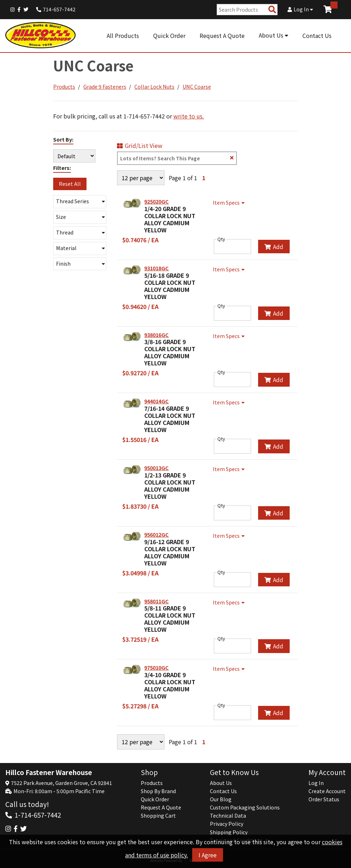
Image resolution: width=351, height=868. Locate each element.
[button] (80, 202)
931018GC (157, 268)
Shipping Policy (229, 832)
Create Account (327, 791)
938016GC (157, 335)
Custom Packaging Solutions (245, 807)
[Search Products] (272, 10)
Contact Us (317, 35)
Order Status (324, 799)
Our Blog (221, 799)
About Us (274, 35)
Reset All (70, 184)
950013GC (157, 468)
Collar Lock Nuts (154, 87)
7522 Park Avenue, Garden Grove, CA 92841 (62, 783)
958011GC (157, 601)
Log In (300, 9)
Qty (221, 239)
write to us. (189, 116)
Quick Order (169, 35)
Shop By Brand (158, 791)
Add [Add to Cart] (274, 247)
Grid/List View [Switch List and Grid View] (140, 145)
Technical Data (228, 816)
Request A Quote (222, 35)
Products (64, 87)
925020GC (157, 201)
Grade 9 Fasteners (105, 87)
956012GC (157, 535)
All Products (123, 35)
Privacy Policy (227, 824)
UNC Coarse (197, 87)
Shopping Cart (158, 816)
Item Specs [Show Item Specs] (230, 203)
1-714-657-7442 (38, 815)
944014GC (157, 401)
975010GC (157, 668)
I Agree (208, 855)
